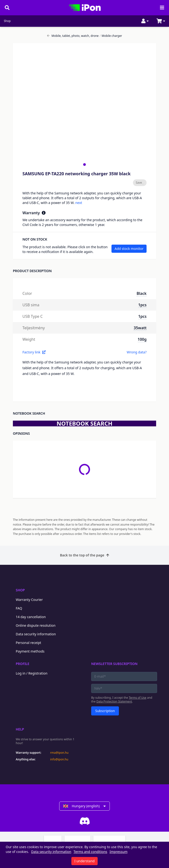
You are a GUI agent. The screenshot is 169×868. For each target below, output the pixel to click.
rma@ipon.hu (59, 753)
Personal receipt (28, 643)
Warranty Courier (29, 600)
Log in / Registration (32, 673)
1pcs (142, 305)
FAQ (19, 608)
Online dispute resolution (36, 625)
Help (20, 729)
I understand (85, 861)
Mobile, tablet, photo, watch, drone (73, 36)
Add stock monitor (129, 249)
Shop (7, 21)
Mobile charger (111, 36)
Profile (23, 664)
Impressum (119, 852)
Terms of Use (137, 698)
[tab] (84, 164)
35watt (140, 328)
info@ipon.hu (59, 759)
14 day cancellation (31, 617)
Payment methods (30, 651)
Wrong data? (137, 352)
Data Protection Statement (114, 701)
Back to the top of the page (84, 555)
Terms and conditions (90, 852)
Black (142, 293)
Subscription (105, 711)
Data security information (36, 634)
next (79, 203)
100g (142, 339)
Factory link (34, 352)
